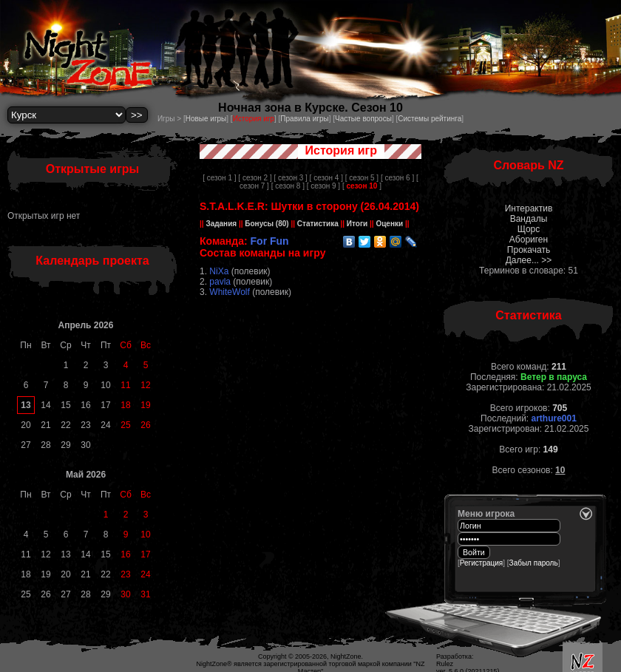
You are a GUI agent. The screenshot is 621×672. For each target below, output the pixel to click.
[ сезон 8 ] (288, 186)
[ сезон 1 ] (219, 178)
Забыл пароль (534, 563)
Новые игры (206, 119)
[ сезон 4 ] (326, 178)
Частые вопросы (363, 119)
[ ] (362, 186)
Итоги (357, 224)
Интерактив (529, 208)
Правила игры (304, 119)
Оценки (390, 224)
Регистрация (481, 563)
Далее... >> (529, 260)
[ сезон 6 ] (397, 178)
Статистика (318, 224)
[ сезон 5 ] (362, 178)
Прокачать (529, 250)
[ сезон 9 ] (323, 186)
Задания (221, 224)
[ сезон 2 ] (255, 178)
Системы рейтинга (430, 119)
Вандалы (529, 219)
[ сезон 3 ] (290, 178)
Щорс (529, 229)
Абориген (529, 240)
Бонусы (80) (266, 224)
